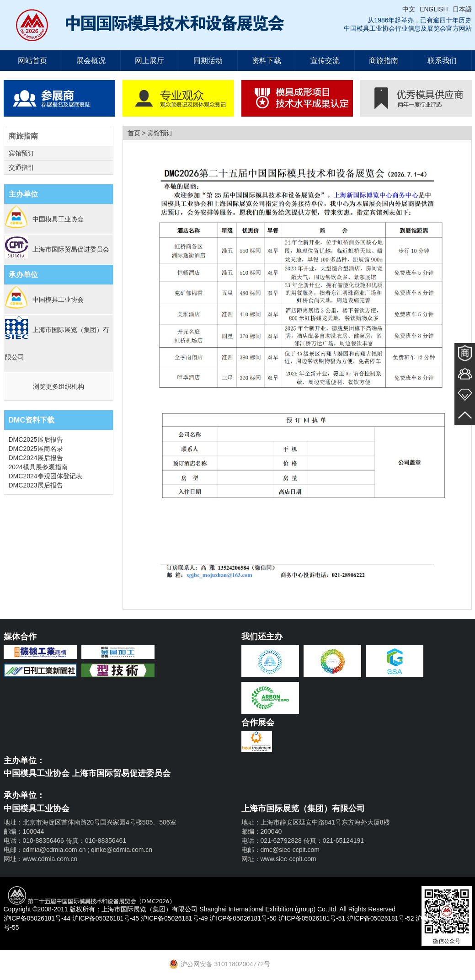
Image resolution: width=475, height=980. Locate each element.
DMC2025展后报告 (36, 439)
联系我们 (442, 61)
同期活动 (208, 61)
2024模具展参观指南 (38, 467)
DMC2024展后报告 (36, 458)
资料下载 (267, 61)
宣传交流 (325, 61)
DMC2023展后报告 (36, 485)
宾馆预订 (21, 153)
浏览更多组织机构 (59, 386)
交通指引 (21, 167)
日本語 (462, 9)
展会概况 (91, 61)
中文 (409, 9)
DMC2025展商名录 (36, 449)
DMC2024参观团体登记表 (45, 476)
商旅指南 (384, 61)
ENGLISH (434, 9)
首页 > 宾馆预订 (150, 133)
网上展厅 (149, 61)
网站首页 (32, 61)
